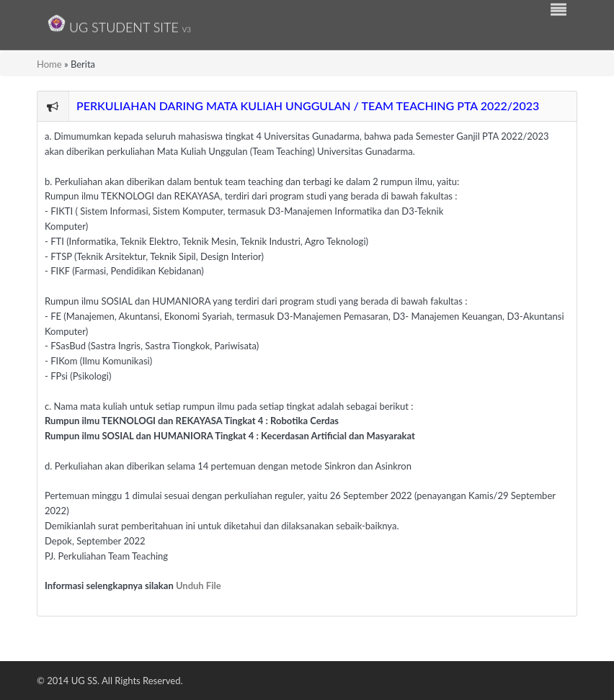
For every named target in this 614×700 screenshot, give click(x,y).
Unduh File (199, 585)
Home (49, 64)
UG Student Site (119, 23)
